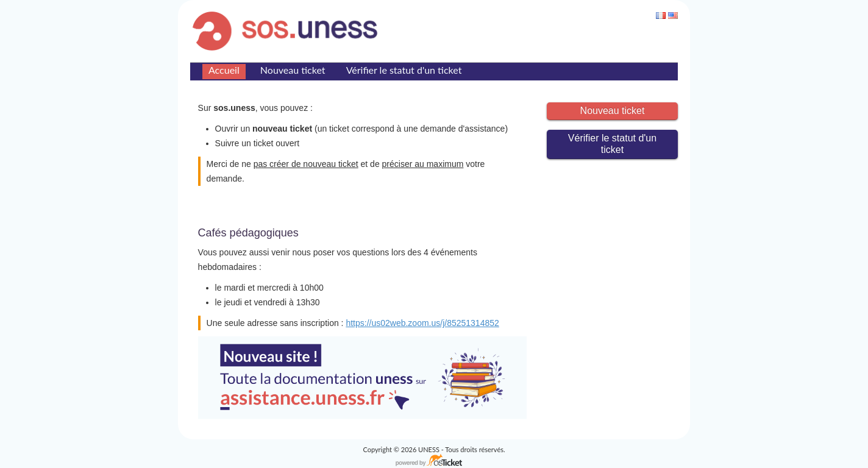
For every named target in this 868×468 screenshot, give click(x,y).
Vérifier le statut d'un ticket (404, 70)
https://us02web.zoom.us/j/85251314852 (422, 323)
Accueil (224, 70)
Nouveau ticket (293, 70)
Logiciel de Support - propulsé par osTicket (434, 461)
